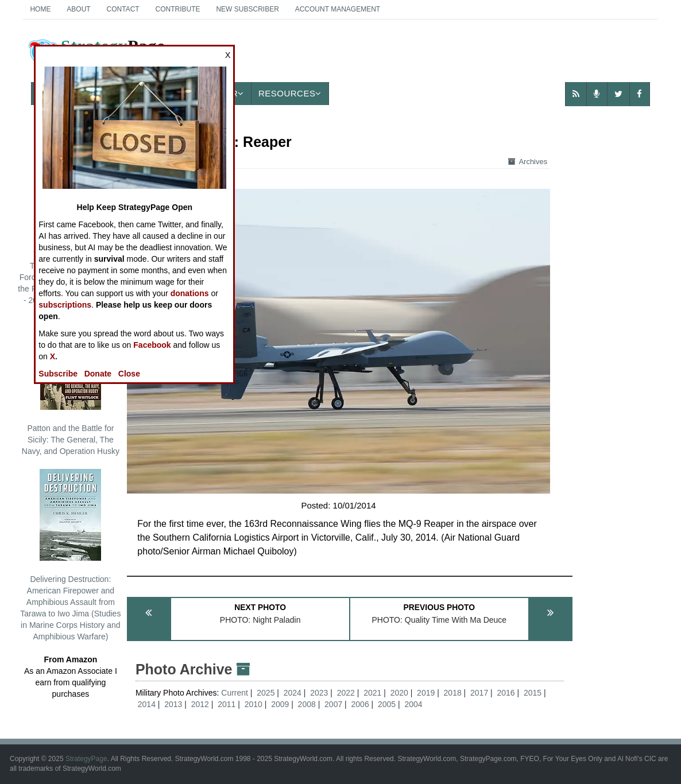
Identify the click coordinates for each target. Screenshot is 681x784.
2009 (280, 704)
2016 (506, 693)
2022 (346, 693)
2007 (333, 704)
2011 (227, 704)
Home (40, 9)
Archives (528, 162)
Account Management (338, 9)
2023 (319, 693)
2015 (533, 693)
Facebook (152, 345)
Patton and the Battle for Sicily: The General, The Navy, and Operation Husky (71, 387)
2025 (266, 693)
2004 (413, 704)
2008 (307, 704)
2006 (360, 704)
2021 (372, 693)
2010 (254, 704)
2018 (453, 693)
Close (129, 374)
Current (236, 693)
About (78, 9)
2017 (479, 693)
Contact (123, 9)
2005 (387, 704)
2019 (426, 693)
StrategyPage (86, 759)
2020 (399, 693)
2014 (147, 704)
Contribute (178, 9)
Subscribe (58, 374)
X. (54, 356)
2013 (173, 704)
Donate (98, 374)
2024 (293, 693)
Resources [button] (290, 93)
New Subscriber (247, 9)
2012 (200, 704)
